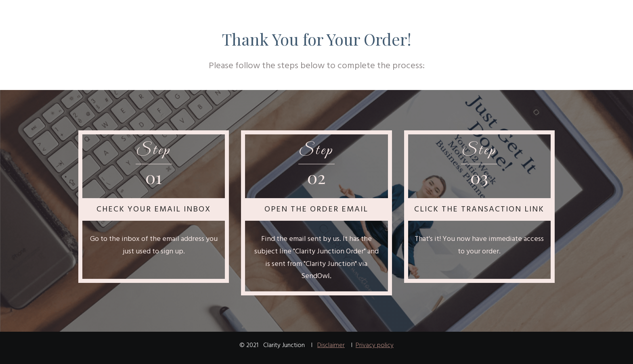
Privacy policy (375, 345)
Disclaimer (331, 345)
